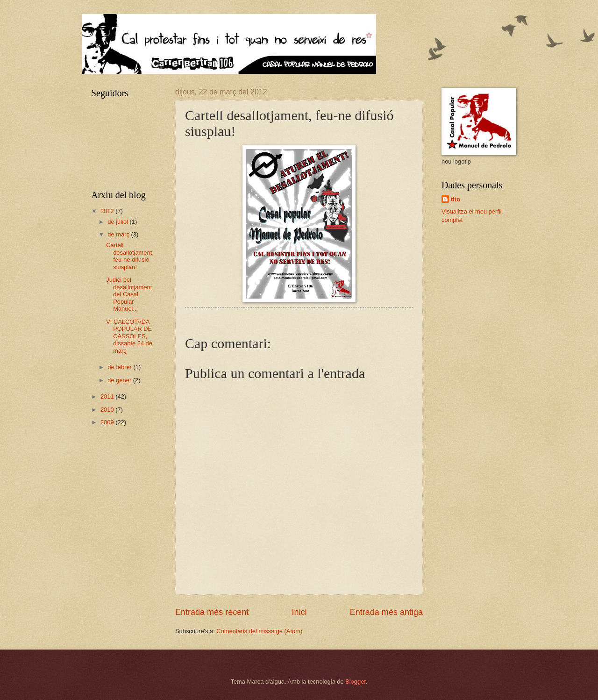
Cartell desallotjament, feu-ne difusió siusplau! (130, 256)
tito (456, 199)
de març (119, 234)
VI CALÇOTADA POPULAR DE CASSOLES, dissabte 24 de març (129, 336)
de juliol (118, 222)
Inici (299, 612)
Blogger (356, 682)
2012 (108, 211)
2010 (108, 410)
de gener (120, 380)
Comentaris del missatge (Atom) (259, 631)
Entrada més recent (212, 612)
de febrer (120, 367)
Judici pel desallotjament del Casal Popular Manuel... (129, 294)
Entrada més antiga (386, 612)
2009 (108, 422)
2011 (108, 396)
